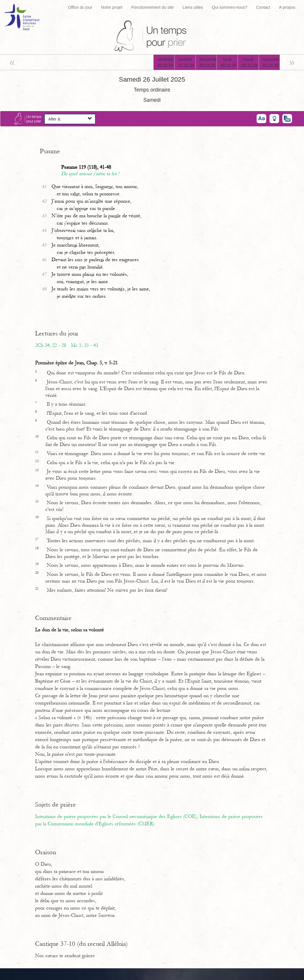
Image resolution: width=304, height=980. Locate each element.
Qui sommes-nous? (230, 7)
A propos (287, 7)
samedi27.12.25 (186, 62)
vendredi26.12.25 (165, 62)
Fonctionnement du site (153, 7)
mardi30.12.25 (249, 62)
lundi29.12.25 (228, 62)
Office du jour (80, 7)
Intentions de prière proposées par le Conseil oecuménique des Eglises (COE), (117, 817)
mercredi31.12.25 (270, 62)
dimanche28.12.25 (208, 62)
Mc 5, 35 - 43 (84, 345)
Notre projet (112, 7)
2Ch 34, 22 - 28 (51, 345)
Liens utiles (193, 7)
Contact (263, 7)
